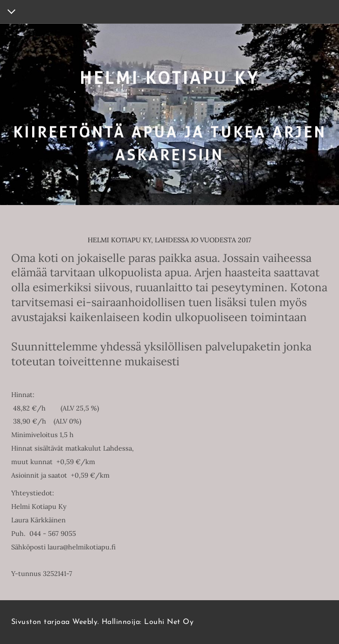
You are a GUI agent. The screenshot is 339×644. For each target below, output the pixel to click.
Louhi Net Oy (169, 622)
